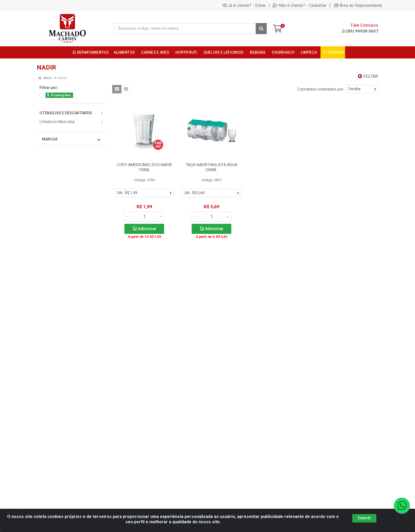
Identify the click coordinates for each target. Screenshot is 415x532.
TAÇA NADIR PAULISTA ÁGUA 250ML (211, 167)
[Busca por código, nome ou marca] (185, 29)
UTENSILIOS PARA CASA (57, 122)
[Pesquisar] (261, 29)
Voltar (368, 76)
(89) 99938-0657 (360, 31)
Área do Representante (358, 5)
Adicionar (144, 229)
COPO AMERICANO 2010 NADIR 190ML (144, 167)
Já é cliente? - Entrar (244, 5)
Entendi (364, 518)
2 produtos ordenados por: (321, 89)
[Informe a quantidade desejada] (144, 217)
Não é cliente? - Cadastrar (299, 5)
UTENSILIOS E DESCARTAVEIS (66, 113)
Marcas (71, 139)
